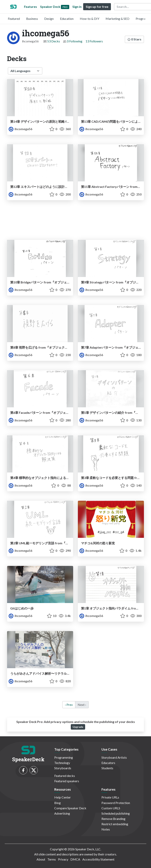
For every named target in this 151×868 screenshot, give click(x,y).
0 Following (75, 41)
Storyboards (63, 768)
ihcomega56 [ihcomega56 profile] (20, 129)
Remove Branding (113, 819)
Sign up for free (97, 7)
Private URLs (110, 797)
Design (49, 19)
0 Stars (134, 39)
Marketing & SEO (117, 19)
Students (107, 768)
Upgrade (78, 727)
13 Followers (94, 41)
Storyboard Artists (114, 757)
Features (30, 7)
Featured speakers (67, 781)
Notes (106, 829)
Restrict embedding (115, 824)
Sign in (77, 7)
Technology (62, 763)
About (41, 859)
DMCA (75, 859)
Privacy (63, 859)
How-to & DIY (90, 19)
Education (67, 19)
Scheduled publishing (116, 813)
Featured (14, 19)
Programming (64, 757)
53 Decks (54, 41)
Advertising (62, 813)
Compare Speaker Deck (70, 808)
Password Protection (116, 803)
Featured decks (65, 776)
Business (32, 19)
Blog (58, 803)
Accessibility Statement (98, 859)
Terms (52, 859)
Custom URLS (111, 808)
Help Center (63, 797)
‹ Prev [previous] (69, 705)
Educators (108, 763)
